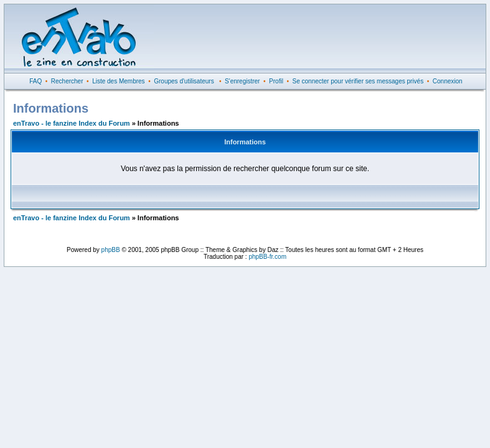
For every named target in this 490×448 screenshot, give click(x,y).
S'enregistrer (242, 81)
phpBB (111, 250)
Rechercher (67, 81)
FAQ (35, 81)
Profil (276, 81)
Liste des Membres (118, 81)
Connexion (448, 81)
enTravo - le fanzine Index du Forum (72, 123)
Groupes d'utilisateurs (184, 81)
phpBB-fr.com (267, 257)
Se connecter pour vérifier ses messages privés (358, 81)
